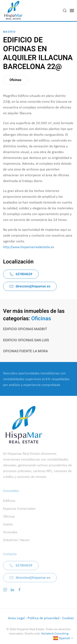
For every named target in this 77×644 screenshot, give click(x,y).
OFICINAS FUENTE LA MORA (25, 351)
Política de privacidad (43, 618)
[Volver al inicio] (13, 11)
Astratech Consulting (55, 633)
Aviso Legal (16, 618)
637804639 (21, 274)
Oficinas (15, 80)
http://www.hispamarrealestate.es (29, 247)
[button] (65, 11)
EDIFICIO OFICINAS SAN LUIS (26, 340)
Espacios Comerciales (19, 508)
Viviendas (10, 532)
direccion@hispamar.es (30, 286)
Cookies (68, 618)
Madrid (9, 32)
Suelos (8, 524)
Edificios (9, 501)
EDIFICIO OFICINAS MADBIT (25, 329)
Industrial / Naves (16, 540)
